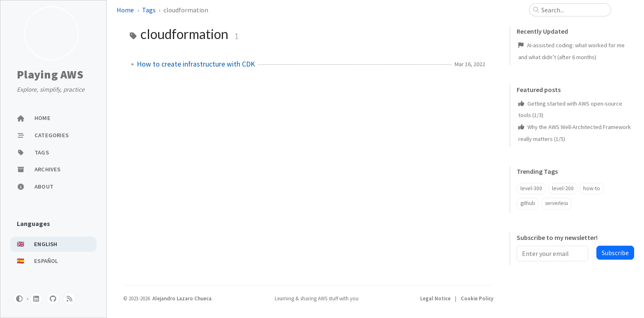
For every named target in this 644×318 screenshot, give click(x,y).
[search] (573, 10)
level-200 (563, 188)
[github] (53, 299)
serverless (557, 203)
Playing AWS (50, 75)
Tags (149, 10)
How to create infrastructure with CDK (196, 64)
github (528, 203)
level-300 (531, 188)
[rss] (69, 299)
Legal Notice (436, 298)
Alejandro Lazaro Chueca (182, 298)
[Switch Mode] (19, 299)
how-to (592, 188)
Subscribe (615, 253)
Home (125, 10)
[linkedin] (36, 299)
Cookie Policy (477, 298)
